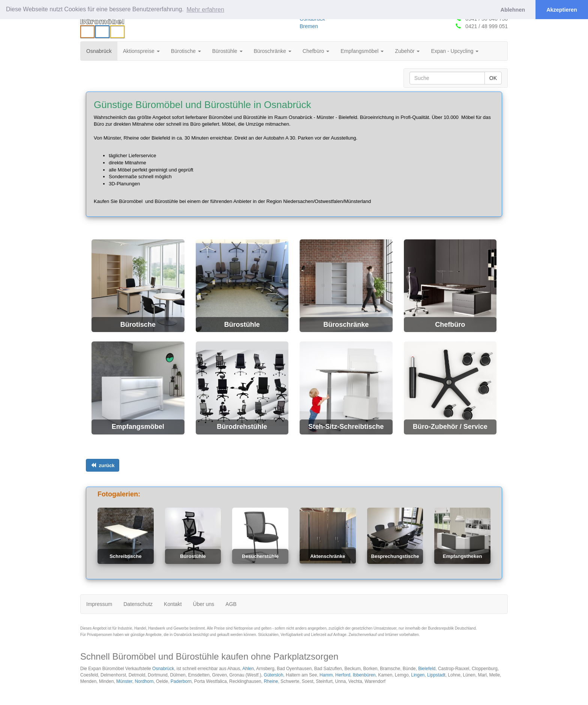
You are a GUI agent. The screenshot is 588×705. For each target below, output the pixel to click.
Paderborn (181, 681)
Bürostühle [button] (227, 51)
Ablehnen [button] (513, 10)
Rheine (271, 681)
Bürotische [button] (186, 51)
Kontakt (173, 604)
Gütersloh (273, 675)
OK (493, 78)
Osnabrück (102, 50)
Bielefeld (427, 669)
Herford (343, 675)
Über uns (204, 604)
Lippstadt (436, 675)
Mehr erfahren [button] (205, 10)
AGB (231, 604)
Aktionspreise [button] (141, 51)
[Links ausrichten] (103, 465)
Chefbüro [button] (316, 51)
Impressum (99, 604)
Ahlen (248, 669)
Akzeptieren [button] (562, 10)
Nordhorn (144, 681)
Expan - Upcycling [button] (455, 51)
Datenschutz (138, 604)
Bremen (309, 26)
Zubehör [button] (407, 51)
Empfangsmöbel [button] (362, 51)
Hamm (326, 675)
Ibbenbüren (364, 675)
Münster (124, 681)
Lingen (418, 675)
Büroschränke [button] (273, 51)
